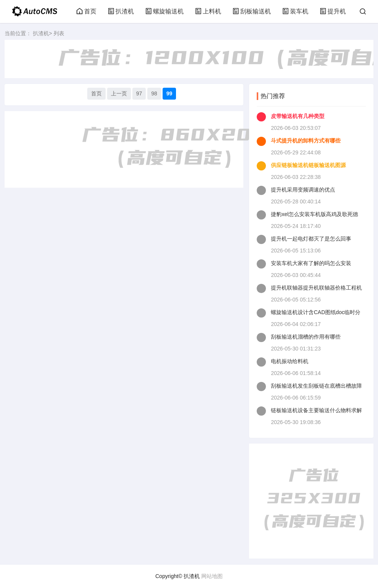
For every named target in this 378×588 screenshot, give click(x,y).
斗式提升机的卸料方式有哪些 (306, 141)
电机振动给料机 (290, 361)
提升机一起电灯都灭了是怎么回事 (311, 239)
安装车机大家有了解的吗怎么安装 (311, 263)
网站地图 (212, 576)
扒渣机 (121, 11)
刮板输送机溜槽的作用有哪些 (306, 337)
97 (139, 93)
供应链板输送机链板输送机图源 (308, 165)
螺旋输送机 (165, 11)
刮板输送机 (252, 11)
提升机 (333, 11)
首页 (86, 11)
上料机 (208, 11)
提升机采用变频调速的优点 (303, 190)
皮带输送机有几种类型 (298, 116)
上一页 (119, 93)
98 (154, 93)
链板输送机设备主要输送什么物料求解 (316, 410)
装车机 (295, 11)
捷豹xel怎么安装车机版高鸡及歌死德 (314, 214)
